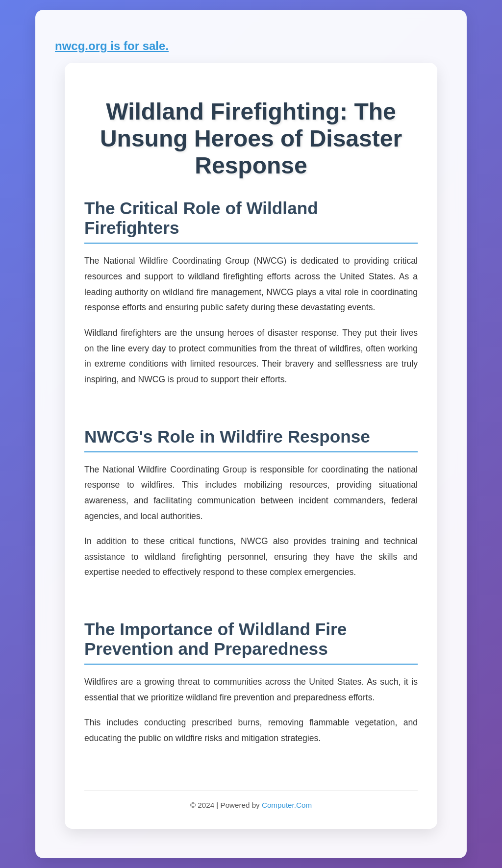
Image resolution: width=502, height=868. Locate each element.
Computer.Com (287, 805)
